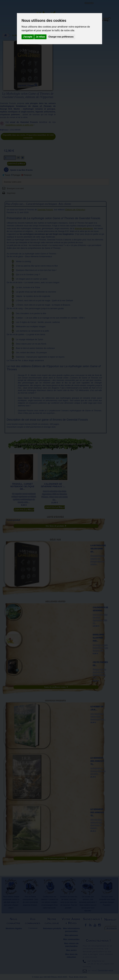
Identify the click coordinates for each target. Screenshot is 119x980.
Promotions (52, 936)
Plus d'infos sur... (15, 204)
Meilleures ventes (55, 601)
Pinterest (26, 175)
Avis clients (65, 204)
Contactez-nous (29, 6)
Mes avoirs (71, 950)
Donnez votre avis (13, 182)
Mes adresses (71, 935)
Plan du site (14, 939)
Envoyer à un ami (15, 188)
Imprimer (11, 193)
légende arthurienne (84, 228)
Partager (16, 175)
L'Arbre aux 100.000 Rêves (10, 4)
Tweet (6, 175)
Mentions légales (14, 928)
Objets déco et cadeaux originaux (84, 23)
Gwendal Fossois (45, 210)
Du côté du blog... (101, 20)
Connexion (89, 3)
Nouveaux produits (55, 700)
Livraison (33, 928)
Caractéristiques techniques (41, 204)
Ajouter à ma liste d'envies (21, 170)
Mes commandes (71, 939)
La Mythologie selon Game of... (98, 549)
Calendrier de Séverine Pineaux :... (53, 485)
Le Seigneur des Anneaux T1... (97, 761)
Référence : (5, 130)
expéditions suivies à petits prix (19, 125)
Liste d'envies (55, 516)
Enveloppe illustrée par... (98, 638)
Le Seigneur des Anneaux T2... (97, 812)
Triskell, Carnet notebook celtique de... (22, 486)
